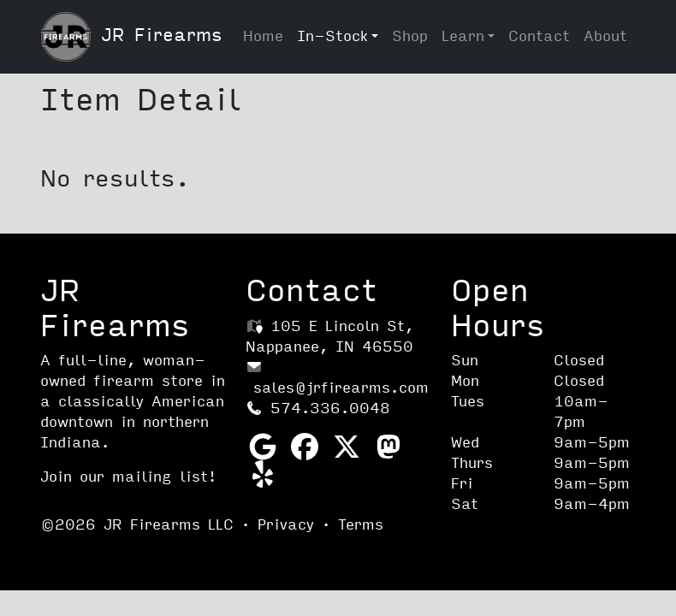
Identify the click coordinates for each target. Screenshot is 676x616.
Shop (410, 36)
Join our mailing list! (128, 477)
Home (263, 36)
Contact (539, 36)
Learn (463, 36)
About (605, 36)
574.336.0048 (318, 409)
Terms (361, 525)
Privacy (286, 525)
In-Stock (332, 36)
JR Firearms (131, 37)
